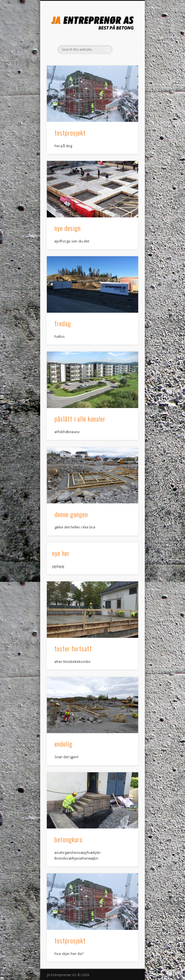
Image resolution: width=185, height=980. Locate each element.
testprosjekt (70, 133)
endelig (63, 744)
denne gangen (71, 514)
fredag (63, 323)
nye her (61, 553)
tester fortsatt (73, 648)
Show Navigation (125, 49)
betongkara (68, 839)
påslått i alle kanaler (80, 419)
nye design (68, 228)
